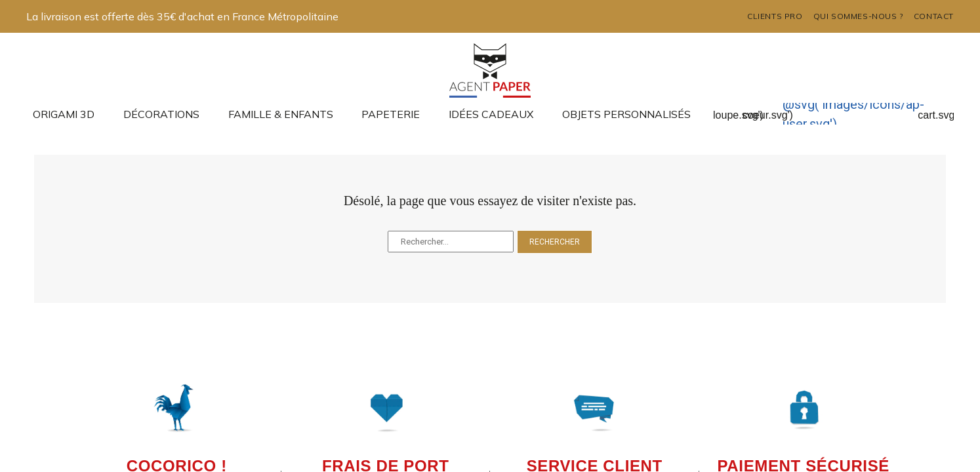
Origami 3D (64, 114)
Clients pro (775, 16)
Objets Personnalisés (626, 114)
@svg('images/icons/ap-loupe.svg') (738, 104)
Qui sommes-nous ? (858, 16)
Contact (934, 16)
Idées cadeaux (491, 114)
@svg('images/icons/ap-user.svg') (853, 114)
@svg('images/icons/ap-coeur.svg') (768, 104)
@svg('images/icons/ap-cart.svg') (939, 104)
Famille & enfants (281, 114)
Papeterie (391, 114)
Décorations (161, 114)
